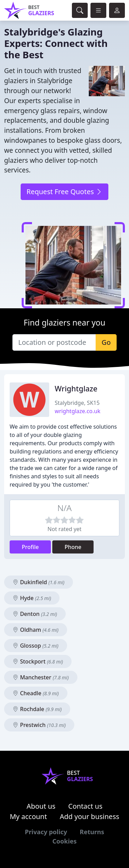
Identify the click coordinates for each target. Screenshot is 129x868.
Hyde (32, 598)
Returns (92, 832)
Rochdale (37, 709)
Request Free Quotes (64, 192)
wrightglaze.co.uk (78, 411)
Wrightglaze (76, 388)
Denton (35, 614)
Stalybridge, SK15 (77, 403)
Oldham (36, 630)
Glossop (36, 646)
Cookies (64, 841)
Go (106, 342)
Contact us (85, 806)
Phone (73, 547)
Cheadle (36, 693)
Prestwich (39, 725)
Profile (30, 547)
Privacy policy (46, 832)
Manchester (41, 677)
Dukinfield (39, 582)
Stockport (38, 661)
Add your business (90, 816)
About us (41, 806)
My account (28, 816)
